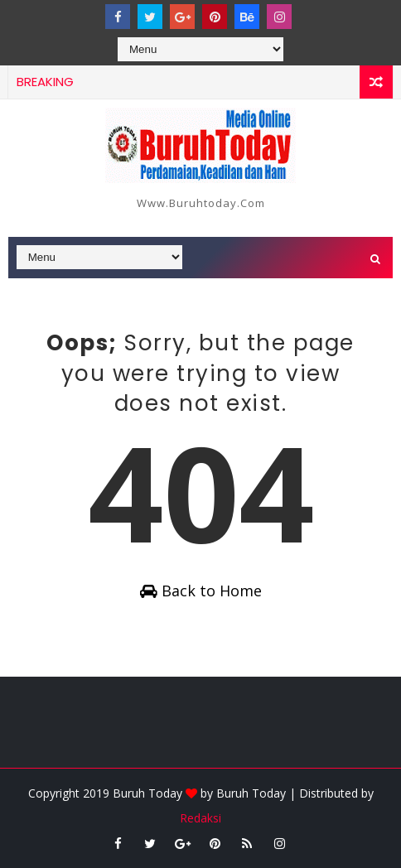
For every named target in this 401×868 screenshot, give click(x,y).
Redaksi (200, 818)
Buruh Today (251, 793)
